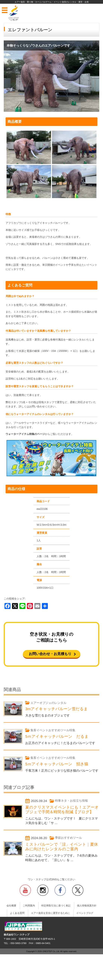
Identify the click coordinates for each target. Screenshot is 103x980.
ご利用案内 (29, 906)
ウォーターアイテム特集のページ (25, 434)
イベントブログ (85, 913)
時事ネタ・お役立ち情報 (71, 801)
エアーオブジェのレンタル (48, 703)
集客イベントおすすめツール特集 (53, 730)
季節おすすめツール (68, 838)
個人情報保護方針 (87, 906)
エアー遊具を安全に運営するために (50, 913)
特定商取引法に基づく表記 (56, 906)
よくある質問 (17, 913)
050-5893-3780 (18, 943)
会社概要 (11, 906)
